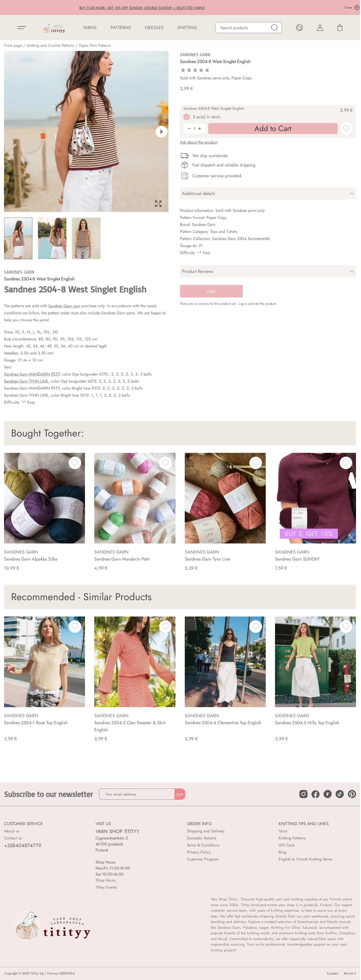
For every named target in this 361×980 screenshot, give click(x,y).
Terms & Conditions (203, 845)
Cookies (332, 973)
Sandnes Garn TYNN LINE (26, 381)
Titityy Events (106, 887)
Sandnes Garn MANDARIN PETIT (32, 374)
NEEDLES (154, 28)
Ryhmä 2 (350, 973)
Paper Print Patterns (95, 45)
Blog (282, 852)
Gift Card (286, 845)
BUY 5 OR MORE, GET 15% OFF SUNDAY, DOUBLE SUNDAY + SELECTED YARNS (180, 8)
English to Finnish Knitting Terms (305, 859)
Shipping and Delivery (206, 831)
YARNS (90, 28)
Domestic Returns (201, 838)
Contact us (13, 838)
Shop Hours (105, 880)
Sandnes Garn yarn (64, 306)
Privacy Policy (199, 852)
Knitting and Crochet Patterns (51, 45)
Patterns (121, 28)
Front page (13, 45)
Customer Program (203, 859)
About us (12, 831)
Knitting (187, 28)
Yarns (283, 831)
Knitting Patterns (292, 838)
